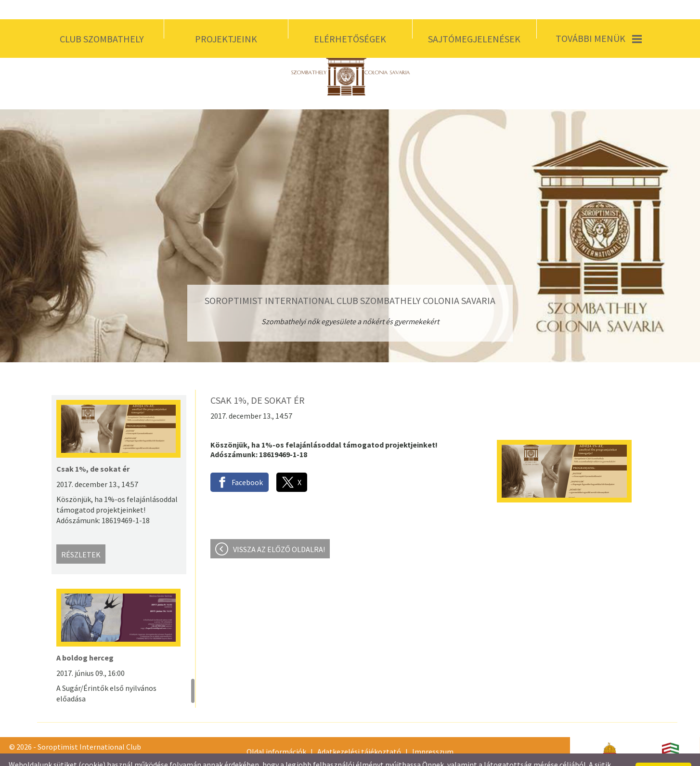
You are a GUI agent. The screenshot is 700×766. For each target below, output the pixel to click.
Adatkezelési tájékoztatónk (302, 755)
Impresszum (433, 732)
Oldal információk (276, 732)
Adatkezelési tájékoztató (359, 732)
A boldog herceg (85, 638)
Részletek (81, 535)
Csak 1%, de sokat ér (93, 449)
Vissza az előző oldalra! (279, 530)
